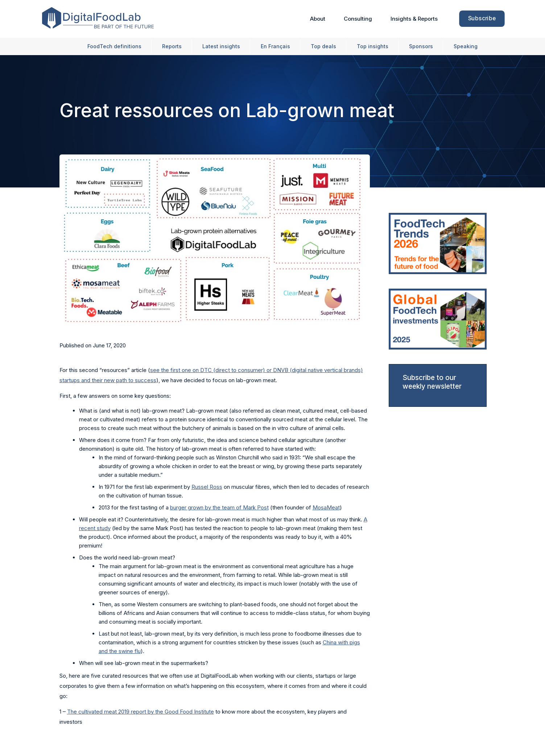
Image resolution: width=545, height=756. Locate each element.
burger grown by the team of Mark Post (219, 507)
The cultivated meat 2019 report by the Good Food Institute (141, 712)
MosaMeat (326, 507)
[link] (438, 243)
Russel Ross (207, 487)
